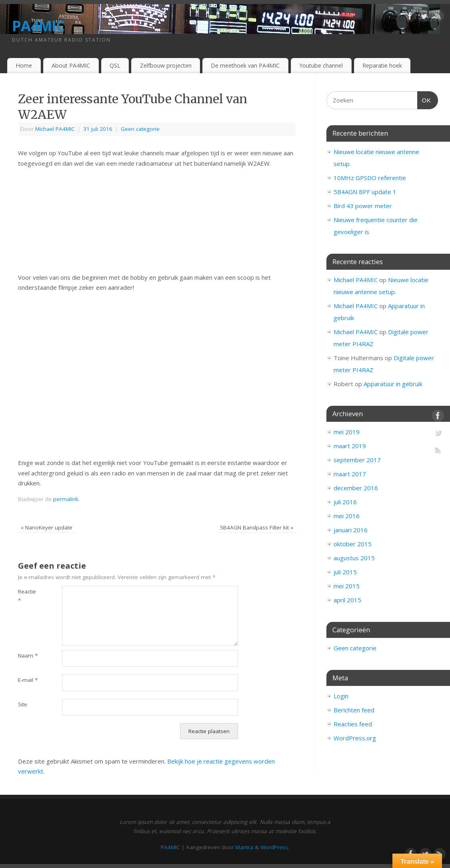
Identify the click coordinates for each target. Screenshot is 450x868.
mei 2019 (347, 432)
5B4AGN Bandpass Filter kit (257, 527)
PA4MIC (39, 26)
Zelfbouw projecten (166, 65)
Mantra (244, 847)
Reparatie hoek (382, 65)
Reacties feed (353, 724)
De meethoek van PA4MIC (245, 65)
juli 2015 (345, 572)
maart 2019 (350, 446)
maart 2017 (350, 474)
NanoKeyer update (47, 527)
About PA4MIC (71, 65)
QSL (115, 65)
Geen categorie (140, 129)
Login (341, 696)
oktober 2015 (353, 544)
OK (424, 99)
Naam (28, 656)
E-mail (28, 680)
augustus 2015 (354, 558)
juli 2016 (345, 502)
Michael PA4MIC (55, 129)
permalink (66, 499)
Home (24, 65)
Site (23, 704)
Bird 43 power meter (363, 206)
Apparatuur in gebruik (393, 384)
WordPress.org (355, 738)
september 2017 (357, 460)
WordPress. (275, 847)
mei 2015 (347, 586)
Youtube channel (321, 65)
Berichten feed (354, 710)
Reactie (27, 596)
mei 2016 (347, 516)
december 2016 (356, 488)
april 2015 (347, 600)
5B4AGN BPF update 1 (365, 192)
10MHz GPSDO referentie (370, 178)
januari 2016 (351, 530)
